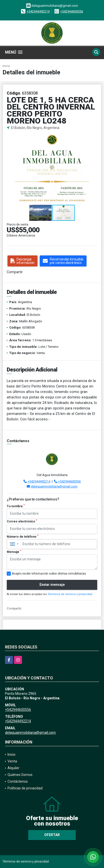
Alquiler (13, 768)
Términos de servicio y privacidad (70, 594)
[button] (97, 135)
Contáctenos (18, 781)
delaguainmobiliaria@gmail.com (54, 486)
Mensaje (14, 552)
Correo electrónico (22, 521)
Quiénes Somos (20, 775)
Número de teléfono (23, 536)
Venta (12, 761)
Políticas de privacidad (25, 788)
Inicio (6, 66)
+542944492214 (38, 11)
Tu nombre (16, 506)
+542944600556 (72, 11)
